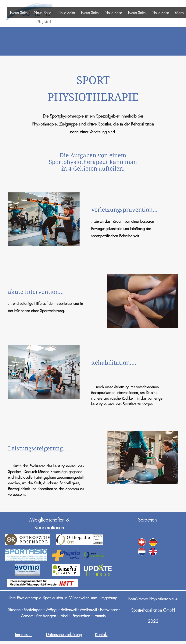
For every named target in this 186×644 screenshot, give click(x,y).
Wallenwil (88, 610)
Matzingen (33, 610)
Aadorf (27, 616)
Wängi (52, 610)
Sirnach (14, 610)
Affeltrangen (46, 616)
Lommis (99, 616)
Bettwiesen (109, 610)
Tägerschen (81, 616)
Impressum (24, 635)
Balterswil (69, 610)
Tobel (64, 616)
